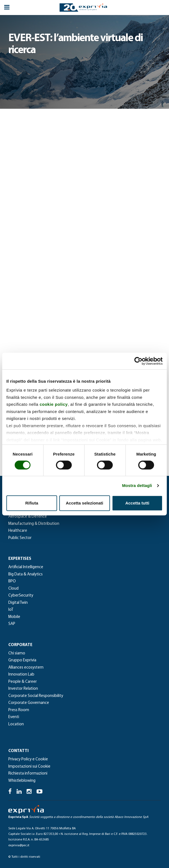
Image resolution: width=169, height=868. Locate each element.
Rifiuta (32, 503)
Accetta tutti (137, 503)
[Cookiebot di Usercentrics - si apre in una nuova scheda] (138, 361)
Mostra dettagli (137, 485)
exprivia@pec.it (19, 845)
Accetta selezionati (84, 503)
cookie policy (54, 404)
